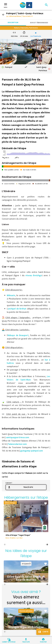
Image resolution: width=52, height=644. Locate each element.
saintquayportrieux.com (17, 438)
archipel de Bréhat (17, 309)
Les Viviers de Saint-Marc (28, 378)
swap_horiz (26, 67)
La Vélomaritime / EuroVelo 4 (19, 16)
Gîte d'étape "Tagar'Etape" (18, 535)
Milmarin (11, 295)
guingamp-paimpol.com (32, 451)
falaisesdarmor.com (17, 444)
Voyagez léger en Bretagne (26, 627)
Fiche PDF (43, 642)
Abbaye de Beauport (18, 335)
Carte (45, 632)
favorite (46, 503)
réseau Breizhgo (34, 276)
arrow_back (3, 15)
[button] (47, 545)
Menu (6, 5)
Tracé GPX (28, 487)
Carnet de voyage (9, 642)
